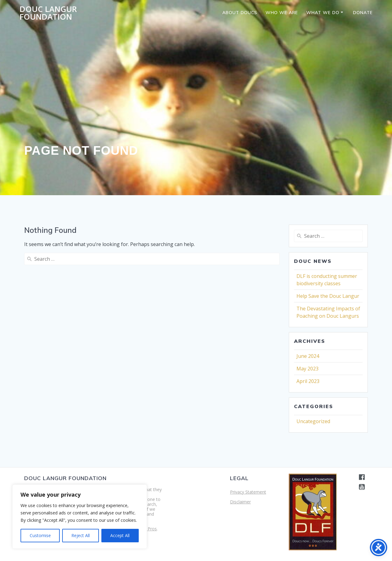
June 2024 (308, 356)
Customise (40, 535)
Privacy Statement (248, 492)
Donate (363, 13)
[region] (80, 517)
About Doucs (240, 13)
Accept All (120, 535)
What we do (323, 13)
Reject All (81, 535)
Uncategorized (313, 421)
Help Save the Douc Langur (328, 296)
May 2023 (307, 369)
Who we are (282, 13)
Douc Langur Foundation (48, 13)
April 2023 (308, 381)
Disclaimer (240, 502)
